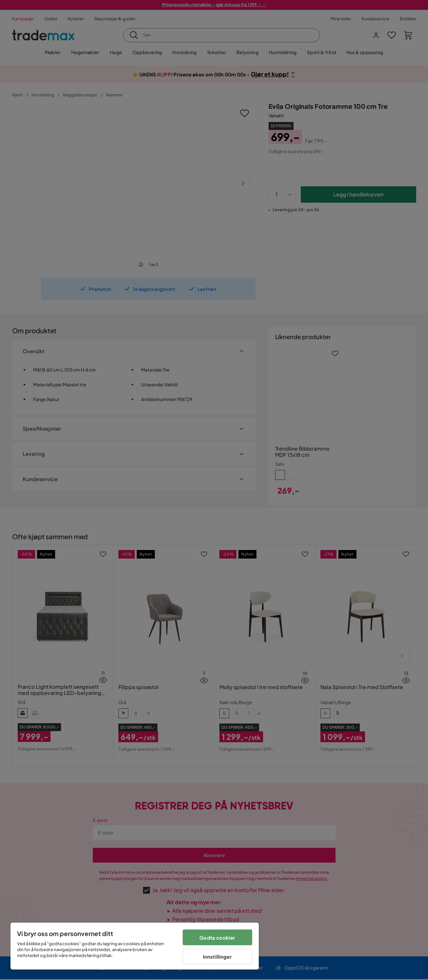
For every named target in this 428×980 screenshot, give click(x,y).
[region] (135, 946)
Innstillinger (217, 957)
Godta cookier (217, 938)
